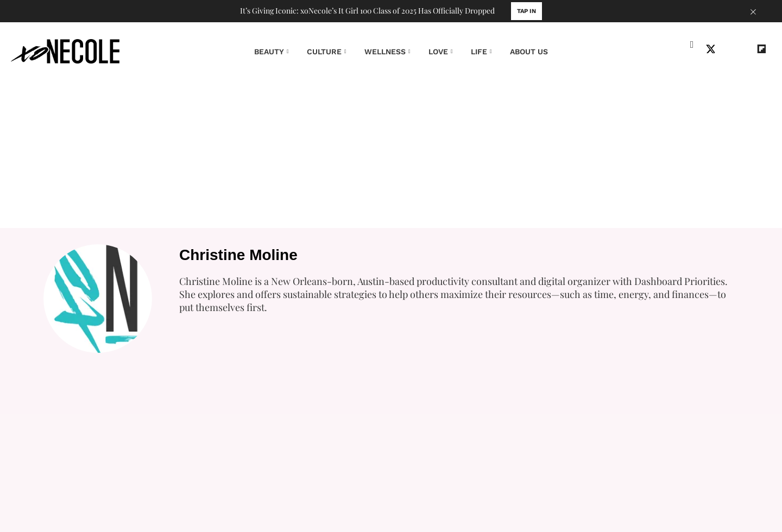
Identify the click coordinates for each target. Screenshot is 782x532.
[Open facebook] (693, 50)
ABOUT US (529, 52)
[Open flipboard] (762, 50)
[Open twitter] (710, 50)
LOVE (438, 52)
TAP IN (526, 11)
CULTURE (324, 52)
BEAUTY (269, 52)
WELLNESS (385, 52)
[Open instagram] (728, 50)
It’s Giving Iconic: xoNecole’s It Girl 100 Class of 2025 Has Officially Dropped (367, 11)
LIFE (479, 52)
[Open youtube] (745, 50)
